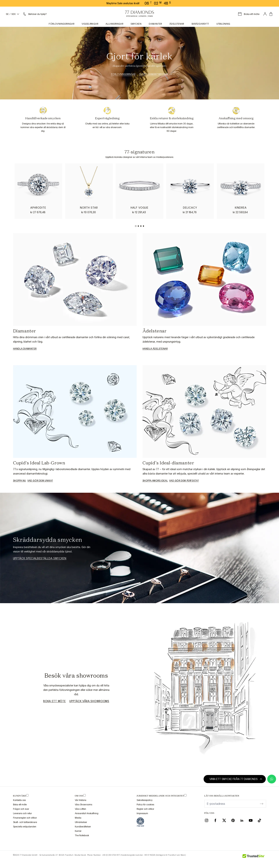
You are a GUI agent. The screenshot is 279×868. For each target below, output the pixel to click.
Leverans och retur (22, 813)
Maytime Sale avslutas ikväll (123, 3)
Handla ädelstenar (155, 349)
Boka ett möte (54, 701)
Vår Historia (81, 800)
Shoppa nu (19, 481)
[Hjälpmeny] (34, 14)
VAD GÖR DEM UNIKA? (40, 481)
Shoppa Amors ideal (155, 481)
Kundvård (20, 796)
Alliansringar (114, 24)
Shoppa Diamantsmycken (154, 74)
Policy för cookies (145, 805)
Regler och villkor (145, 809)
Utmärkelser (81, 822)
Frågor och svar (21, 809)
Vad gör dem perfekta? (184, 481)
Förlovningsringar (62, 24)
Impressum (142, 813)
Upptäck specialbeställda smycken (40, 558)
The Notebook (82, 835)
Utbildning (223, 24)
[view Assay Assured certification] (140, 822)
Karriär (78, 831)
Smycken (136, 24)
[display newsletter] (262, 803)
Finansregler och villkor (25, 818)
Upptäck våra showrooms (89, 701)
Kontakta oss (19, 800)
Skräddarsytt (200, 24)
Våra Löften (80, 809)
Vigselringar (90, 24)
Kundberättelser (83, 827)
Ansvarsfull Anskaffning (87, 813)
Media (78, 818)
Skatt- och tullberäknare (25, 822)
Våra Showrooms (83, 805)
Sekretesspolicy (145, 800)
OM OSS (79, 796)
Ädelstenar (177, 24)
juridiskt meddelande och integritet (160, 796)
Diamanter (155, 24)
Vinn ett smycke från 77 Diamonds (236, 779)
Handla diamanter (25, 349)
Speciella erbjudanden (25, 827)
